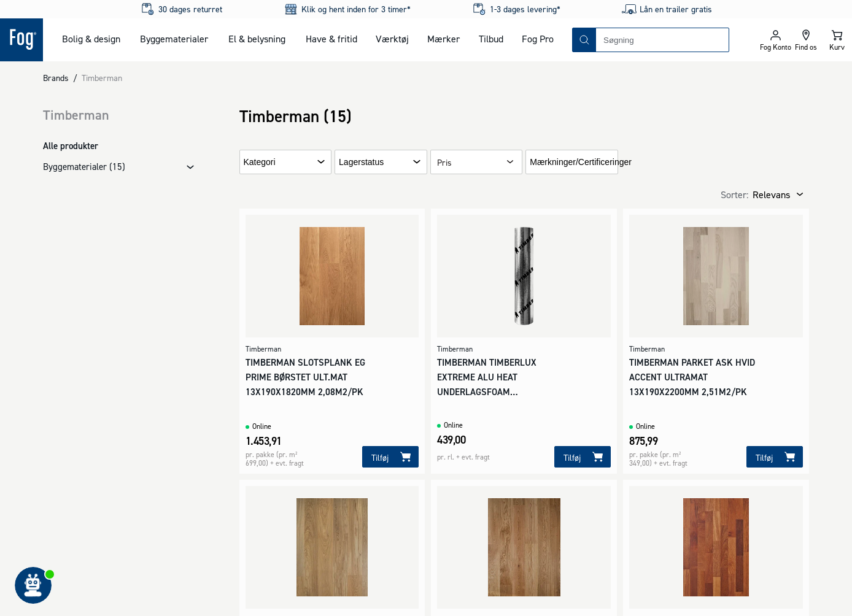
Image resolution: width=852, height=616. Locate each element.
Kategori (260, 162)
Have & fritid (331, 39)
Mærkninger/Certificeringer (581, 162)
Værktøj (392, 39)
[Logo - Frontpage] (21, 40)
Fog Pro (538, 39)
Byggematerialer (174, 39)
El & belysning (257, 39)
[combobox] (662, 40)
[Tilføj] (390, 457)
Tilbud (491, 39)
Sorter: (734, 194)
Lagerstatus (361, 162)
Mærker (443, 39)
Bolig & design (91, 39)
